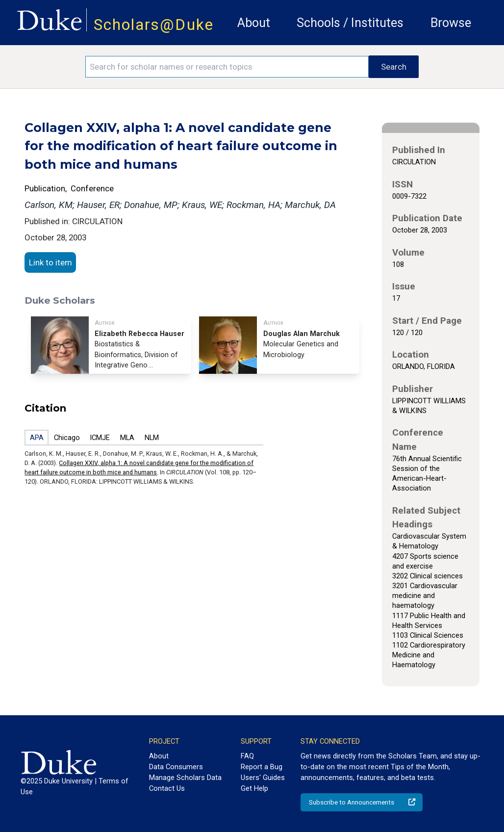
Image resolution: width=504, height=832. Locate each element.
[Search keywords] (227, 67)
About (254, 23)
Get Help (254, 788)
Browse (451, 23)
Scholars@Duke (154, 25)
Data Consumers (176, 767)
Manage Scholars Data (185, 778)
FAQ (247, 756)
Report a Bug (262, 767)
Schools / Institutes (350, 23)
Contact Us (167, 788)
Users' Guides (263, 778)
